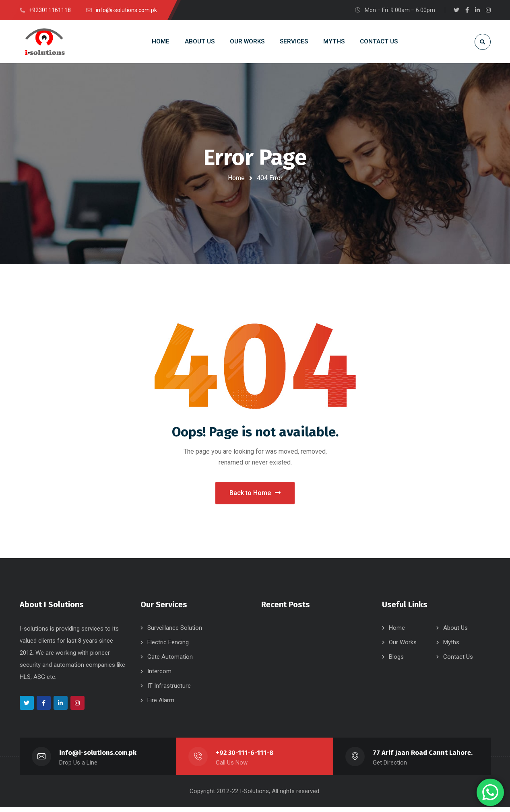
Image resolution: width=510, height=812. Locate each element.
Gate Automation (170, 662)
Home (236, 178)
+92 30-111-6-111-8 (245, 758)
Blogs (396, 662)
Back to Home (255, 495)
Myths (451, 647)
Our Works (403, 647)
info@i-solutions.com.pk (98, 758)
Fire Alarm (161, 705)
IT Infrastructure (169, 691)
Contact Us (458, 662)
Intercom (159, 676)
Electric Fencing (168, 647)
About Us (455, 633)
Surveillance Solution (175, 633)
